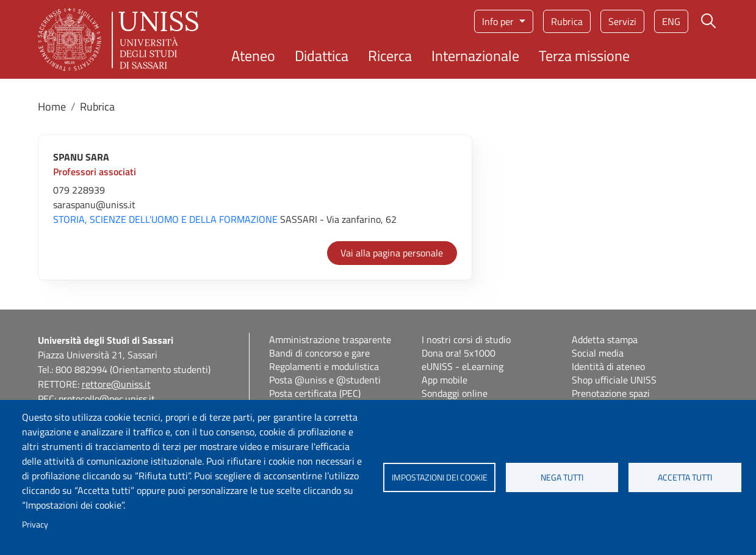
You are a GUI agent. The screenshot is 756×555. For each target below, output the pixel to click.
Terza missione (584, 56)
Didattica (322, 56)
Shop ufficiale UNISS (614, 380)
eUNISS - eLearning (463, 366)
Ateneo (253, 56)
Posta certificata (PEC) (315, 393)
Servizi (622, 21)
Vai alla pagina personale (392, 253)
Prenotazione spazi (611, 393)
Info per (499, 21)
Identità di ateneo (608, 366)
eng (671, 21)
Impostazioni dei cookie (440, 477)
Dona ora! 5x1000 (459, 353)
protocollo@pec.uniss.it (107, 399)
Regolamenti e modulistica (324, 366)
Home (52, 107)
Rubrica (567, 21)
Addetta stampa (605, 339)
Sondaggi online (455, 393)
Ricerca (390, 56)
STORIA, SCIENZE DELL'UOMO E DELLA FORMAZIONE (165, 219)
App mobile (445, 380)
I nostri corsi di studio (466, 339)
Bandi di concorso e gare (319, 353)
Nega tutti (562, 477)
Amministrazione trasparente (330, 339)
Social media (598, 353)
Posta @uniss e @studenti (325, 380)
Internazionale (475, 56)
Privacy (35, 524)
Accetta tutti (685, 477)
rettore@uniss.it (116, 384)
